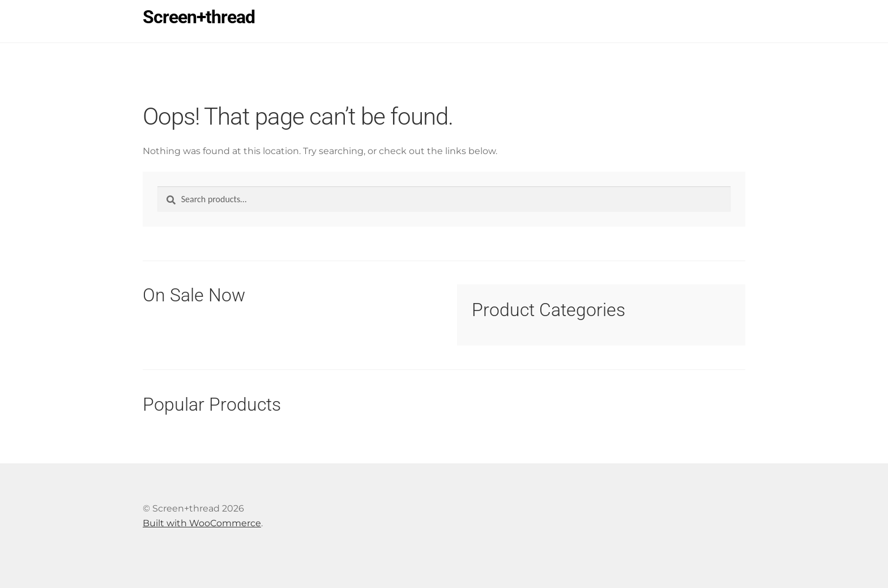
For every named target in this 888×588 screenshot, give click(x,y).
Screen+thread (199, 17)
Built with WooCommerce (202, 523)
